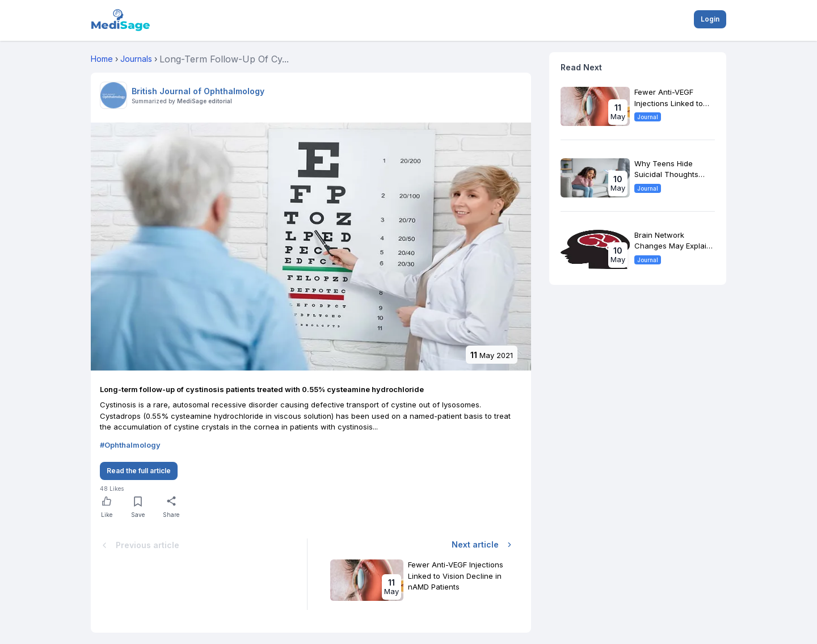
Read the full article (139, 471)
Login (710, 19)
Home (102, 59)
